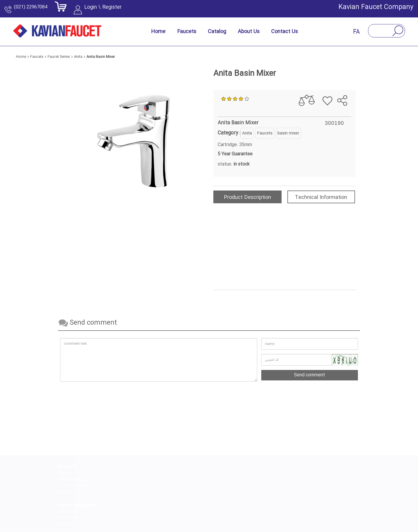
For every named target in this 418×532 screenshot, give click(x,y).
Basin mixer (118, 473)
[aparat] (244, 509)
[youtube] (271, 509)
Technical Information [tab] (321, 197)
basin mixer (288, 133)
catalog (64, 491)
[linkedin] (189, 509)
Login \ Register (113, 10)
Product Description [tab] (247, 197)
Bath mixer (117, 485)
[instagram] (162, 509)
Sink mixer (117, 491)
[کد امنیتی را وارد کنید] (310, 360)
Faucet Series (69, 479)
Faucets (265, 133)
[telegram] (216, 509)
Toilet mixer (118, 479)
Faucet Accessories (74, 485)
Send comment (310, 375)
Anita (247, 133)
